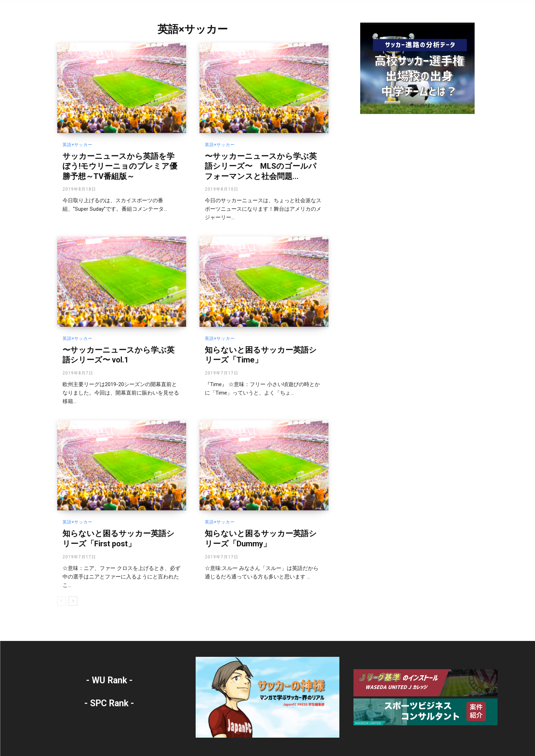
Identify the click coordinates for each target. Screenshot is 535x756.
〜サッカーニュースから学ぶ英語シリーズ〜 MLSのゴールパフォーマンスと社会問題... (261, 166)
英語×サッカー (78, 145)
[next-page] (73, 601)
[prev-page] (62, 601)
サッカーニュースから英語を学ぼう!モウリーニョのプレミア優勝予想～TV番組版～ (120, 166)
